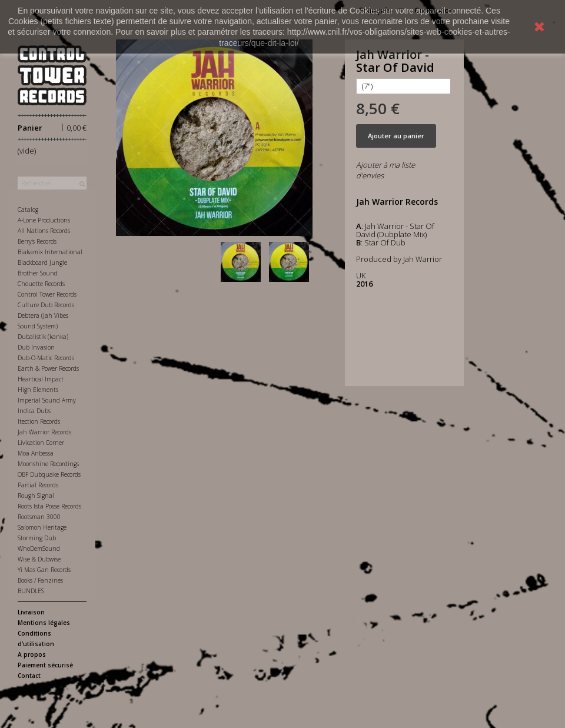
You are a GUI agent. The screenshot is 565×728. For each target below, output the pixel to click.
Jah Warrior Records (44, 432)
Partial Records (38, 485)
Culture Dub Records (46, 305)
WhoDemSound (39, 549)
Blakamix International (50, 252)
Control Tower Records (47, 294)
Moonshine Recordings (48, 464)
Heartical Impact (41, 379)
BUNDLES (31, 591)
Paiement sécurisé (45, 665)
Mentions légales (44, 623)
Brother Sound (38, 273)
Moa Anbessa (36, 453)
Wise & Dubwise (39, 559)
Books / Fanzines (40, 580)
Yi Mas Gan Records (44, 570)
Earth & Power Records (48, 368)
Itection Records (39, 421)
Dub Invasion (36, 347)
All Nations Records (44, 231)
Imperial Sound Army (47, 400)
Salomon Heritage (42, 527)
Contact (29, 676)
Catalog (28, 210)
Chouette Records (41, 284)
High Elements (38, 390)
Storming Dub (37, 538)
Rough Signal (36, 496)
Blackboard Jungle (42, 262)
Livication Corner (41, 443)
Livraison (31, 612)
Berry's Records (37, 241)
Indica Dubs (34, 411)
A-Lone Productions (44, 220)
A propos (32, 654)
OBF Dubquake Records (49, 474)
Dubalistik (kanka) (43, 337)
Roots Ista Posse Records (49, 506)
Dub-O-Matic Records (46, 358)
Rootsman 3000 (39, 517)
